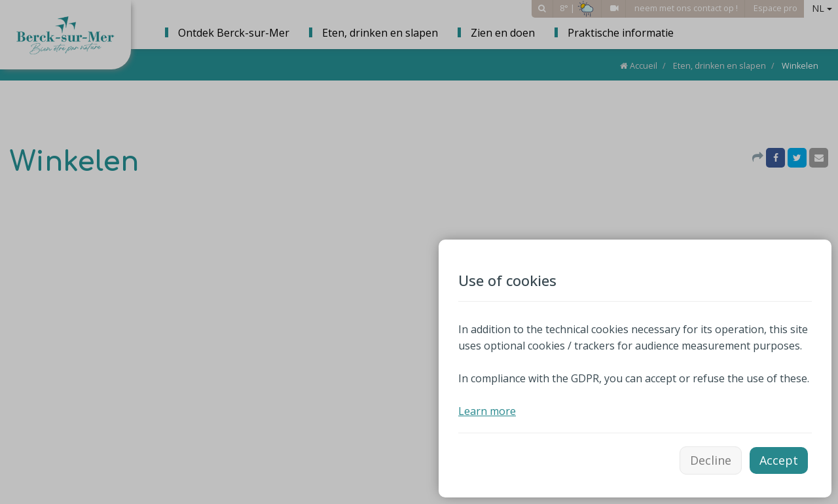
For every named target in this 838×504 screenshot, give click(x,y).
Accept (779, 460)
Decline (711, 460)
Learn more (487, 411)
